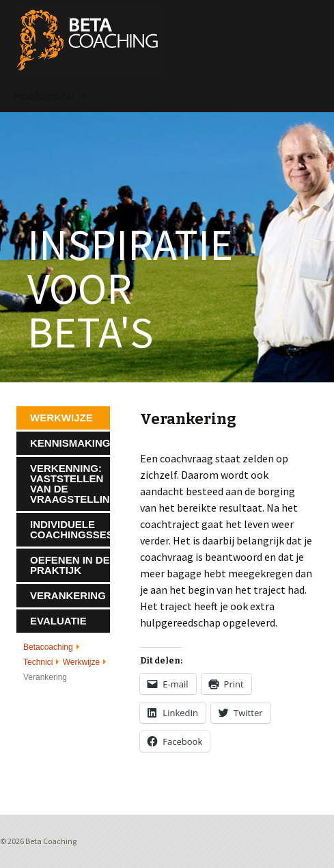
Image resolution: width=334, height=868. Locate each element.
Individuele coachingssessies (70, 529)
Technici (38, 662)
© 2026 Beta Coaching (38, 841)
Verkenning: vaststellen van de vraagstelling (70, 484)
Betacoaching (48, 647)
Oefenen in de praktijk (70, 565)
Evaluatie (58, 621)
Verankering (68, 595)
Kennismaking (70, 443)
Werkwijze (81, 662)
